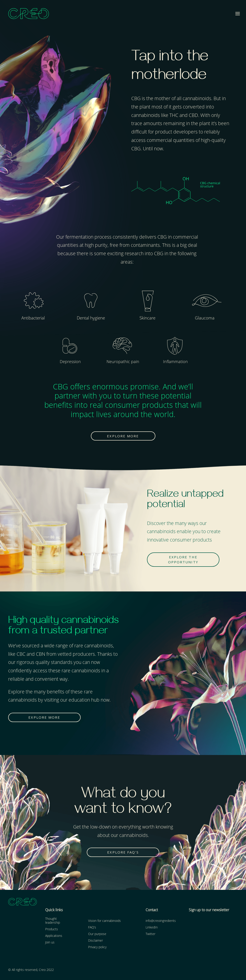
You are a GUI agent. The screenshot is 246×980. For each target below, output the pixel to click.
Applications (54, 935)
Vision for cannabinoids (104, 920)
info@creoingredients (161, 920)
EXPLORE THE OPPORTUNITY (183, 559)
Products (52, 929)
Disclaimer (96, 940)
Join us (50, 942)
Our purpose (97, 933)
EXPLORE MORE (123, 436)
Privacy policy (97, 947)
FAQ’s (92, 927)
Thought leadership (53, 920)
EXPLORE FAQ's (123, 852)
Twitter (150, 933)
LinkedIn (152, 927)
